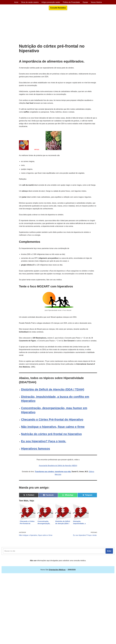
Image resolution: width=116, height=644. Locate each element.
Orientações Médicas (20, 581)
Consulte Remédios (58, 8)
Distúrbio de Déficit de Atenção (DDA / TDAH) (53, 393)
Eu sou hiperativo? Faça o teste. (44, 445)
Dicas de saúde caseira (30, 2)
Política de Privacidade (71, 2)
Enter (109, 555)
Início (16, 2)
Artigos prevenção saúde (51, 2)
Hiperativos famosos (36, 452)
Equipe (85, 2)
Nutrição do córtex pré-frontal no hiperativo (51, 438)
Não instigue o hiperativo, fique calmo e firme (53, 431)
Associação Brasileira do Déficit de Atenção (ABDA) (58, 470)
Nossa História (96, 2)
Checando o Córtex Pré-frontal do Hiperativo (52, 423)
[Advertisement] (58, 28)
